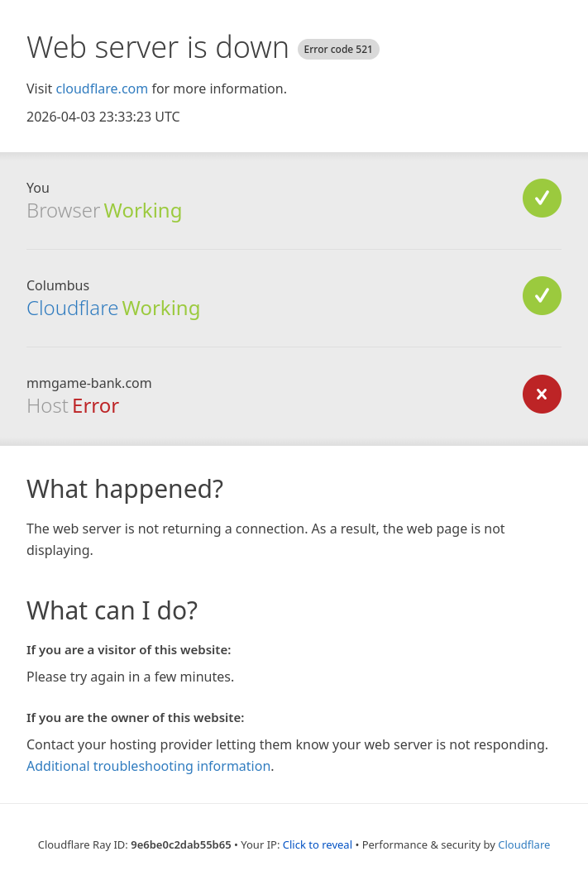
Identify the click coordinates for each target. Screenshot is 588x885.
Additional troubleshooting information (148, 766)
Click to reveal (318, 844)
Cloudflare (72, 307)
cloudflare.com (102, 88)
